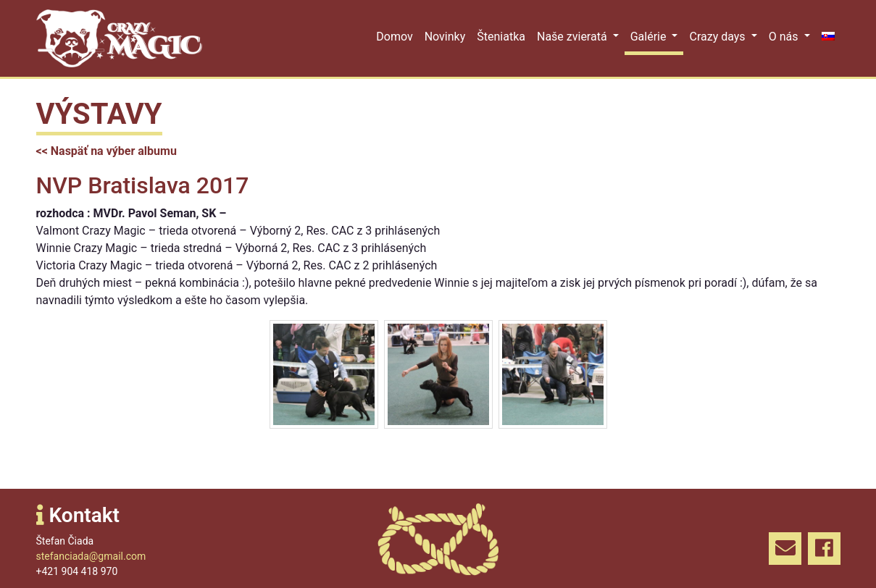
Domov (394, 37)
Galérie (650, 37)
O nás (785, 37)
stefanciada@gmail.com (91, 556)
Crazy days (718, 37)
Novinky (445, 37)
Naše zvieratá (573, 37)
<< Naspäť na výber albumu (107, 151)
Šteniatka (501, 37)
